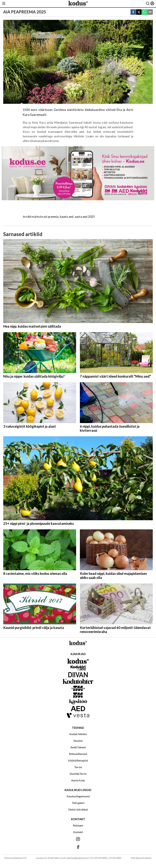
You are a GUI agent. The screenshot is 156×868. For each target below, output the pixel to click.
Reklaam (78, 825)
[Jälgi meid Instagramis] (78, 839)
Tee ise (78, 767)
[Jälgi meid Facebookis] (78, 847)
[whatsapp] (144, 12)
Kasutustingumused (78, 796)
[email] (150, 12)
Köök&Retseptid (78, 760)
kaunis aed (67, 217)
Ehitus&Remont (78, 754)
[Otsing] (148, 4)
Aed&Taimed (78, 747)
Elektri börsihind (78, 809)
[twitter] (139, 12)
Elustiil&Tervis (78, 774)
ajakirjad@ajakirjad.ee (77, 858)
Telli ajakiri (78, 803)
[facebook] (133, 12)
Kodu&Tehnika (78, 734)
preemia (53, 217)
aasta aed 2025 (85, 217)
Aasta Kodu (78, 780)
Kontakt (78, 832)
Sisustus (78, 741)
